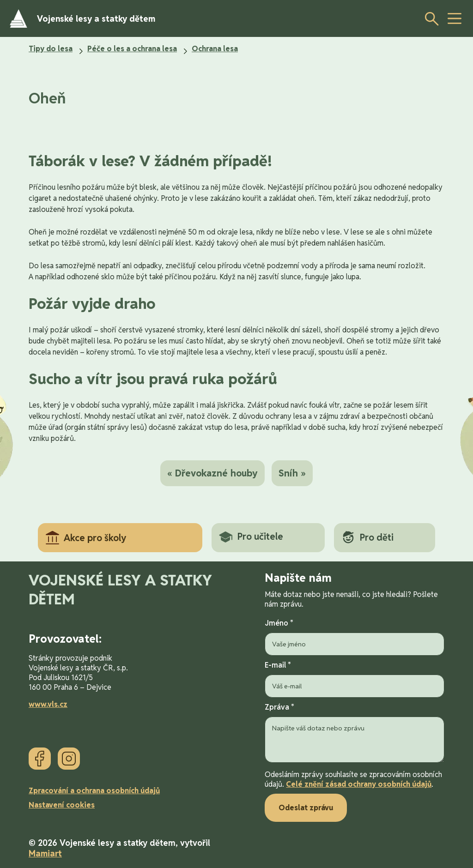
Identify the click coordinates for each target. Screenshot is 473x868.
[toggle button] (455, 18)
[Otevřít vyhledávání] (429, 18)
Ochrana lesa (215, 49)
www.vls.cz (48, 704)
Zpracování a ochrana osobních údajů (94, 791)
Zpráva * (355, 734)
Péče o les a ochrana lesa (132, 49)
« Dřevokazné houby (212, 473)
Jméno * (355, 637)
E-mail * (355, 679)
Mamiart (45, 853)
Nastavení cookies (62, 805)
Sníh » (292, 473)
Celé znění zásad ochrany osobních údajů (359, 784)
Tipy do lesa (51, 49)
